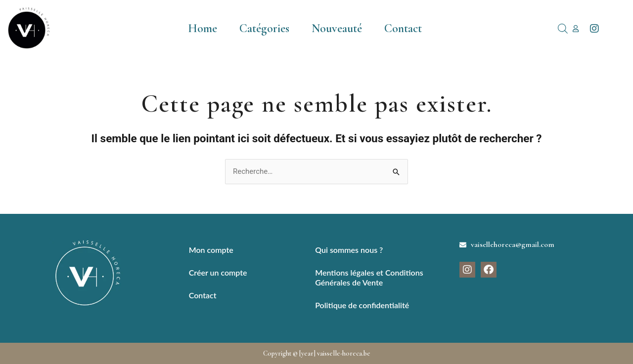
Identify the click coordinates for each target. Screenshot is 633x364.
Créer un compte (218, 272)
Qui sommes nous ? (349, 250)
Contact (403, 28)
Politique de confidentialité (362, 305)
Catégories (264, 28)
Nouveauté (337, 28)
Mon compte (211, 250)
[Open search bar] (563, 29)
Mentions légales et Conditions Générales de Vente (369, 277)
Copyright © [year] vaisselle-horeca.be (317, 353)
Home (203, 28)
